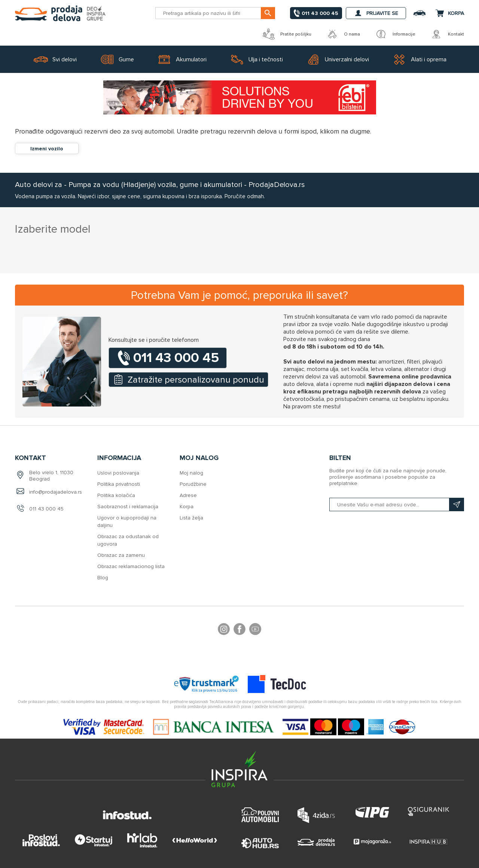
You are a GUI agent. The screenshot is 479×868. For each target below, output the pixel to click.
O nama (343, 34)
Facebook (239, 630)
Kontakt (447, 34)
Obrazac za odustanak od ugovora (128, 540)
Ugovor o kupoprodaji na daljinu (127, 522)
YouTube (255, 630)
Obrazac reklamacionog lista (131, 566)
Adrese (188, 495)
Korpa (187, 507)
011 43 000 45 (46, 509)
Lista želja (191, 518)
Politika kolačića (116, 495)
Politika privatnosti (119, 484)
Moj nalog (191, 473)
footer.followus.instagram (224, 630)
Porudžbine (193, 484)
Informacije (395, 34)
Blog (103, 578)
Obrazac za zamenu (121, 555)
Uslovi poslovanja (118, 473)
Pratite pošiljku (287, 34)
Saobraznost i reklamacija (128, 507)
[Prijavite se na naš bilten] (397, 504)
